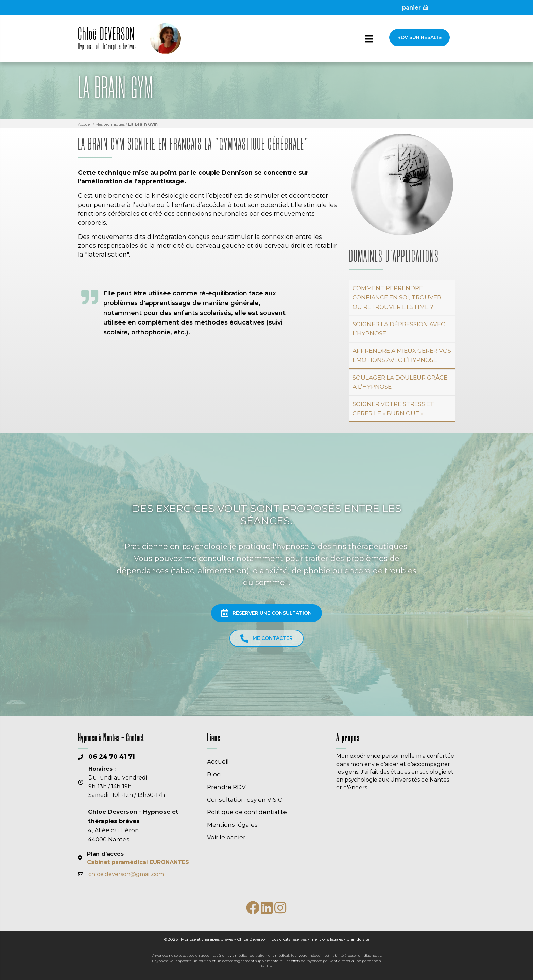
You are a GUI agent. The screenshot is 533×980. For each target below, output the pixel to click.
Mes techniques (110, 125)
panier (415, 8)
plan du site (358, 939)
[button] (419, 38)
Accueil (85, 125)
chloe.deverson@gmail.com (126, 874)
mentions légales (327, 939)
